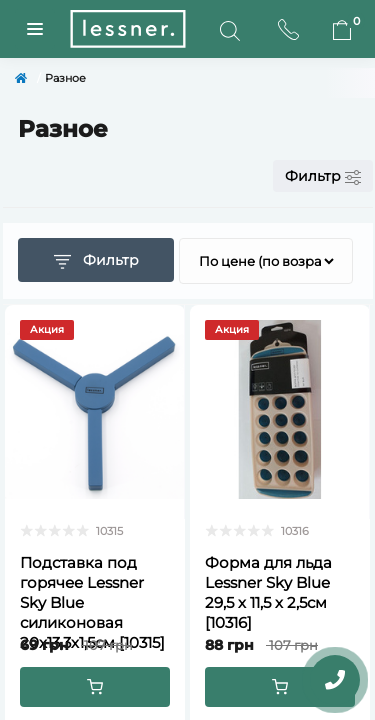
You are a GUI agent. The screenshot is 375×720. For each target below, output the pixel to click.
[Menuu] (35, 29)
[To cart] (95, 687)
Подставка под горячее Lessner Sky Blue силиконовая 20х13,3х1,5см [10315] (92, 602)
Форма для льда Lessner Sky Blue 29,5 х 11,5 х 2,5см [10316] (268, 592)
